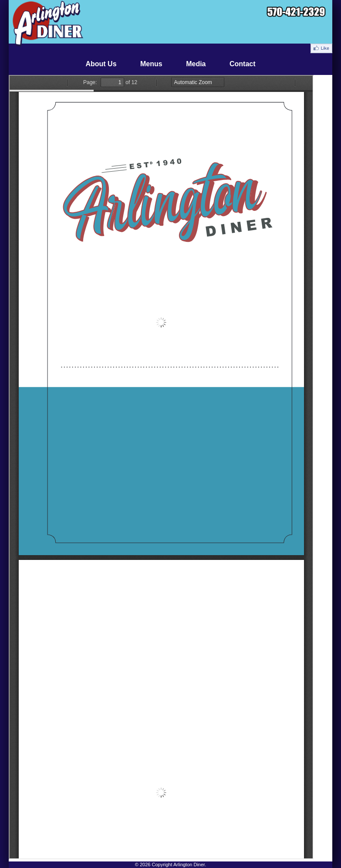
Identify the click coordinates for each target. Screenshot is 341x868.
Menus (151, 64)
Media (196, 64)
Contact (243, 64)
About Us (101, 64)
